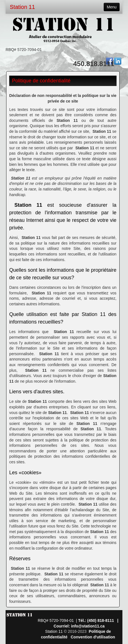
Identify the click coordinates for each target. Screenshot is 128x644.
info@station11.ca (88, 626)
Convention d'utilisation (93, 637)
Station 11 (22, 7)
